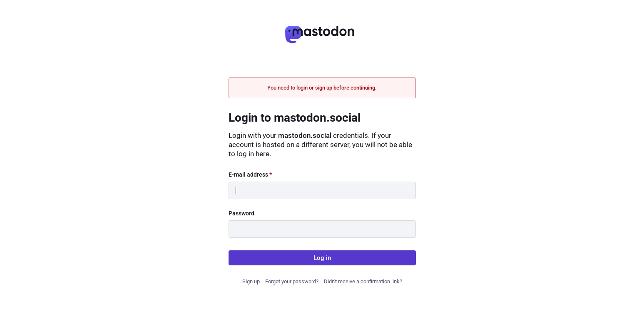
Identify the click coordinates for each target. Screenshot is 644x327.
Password (241, 213)
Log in (322, 258)
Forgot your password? (292, 281)
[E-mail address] (322, 190)
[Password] (322, 229)
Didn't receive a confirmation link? (363, 281)
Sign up (251, 281)
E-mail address (250, 175)
